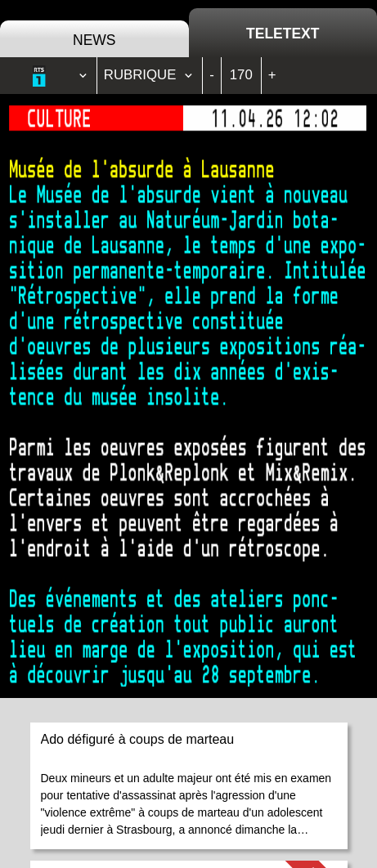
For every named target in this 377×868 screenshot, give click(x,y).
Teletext (283, 34)
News (94, 40)
